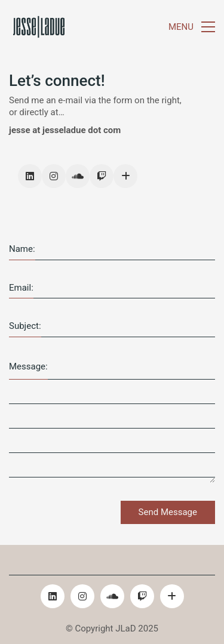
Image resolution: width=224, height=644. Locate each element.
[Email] (125, 176)
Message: (28, 366)
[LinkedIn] (30, 176)
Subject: (25, 326)
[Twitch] (102, 176)
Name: (22, 249)
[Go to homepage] (39, 27)
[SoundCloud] (78, 176)
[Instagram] (54, 176)
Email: (21, 288)
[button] (192, 27)
